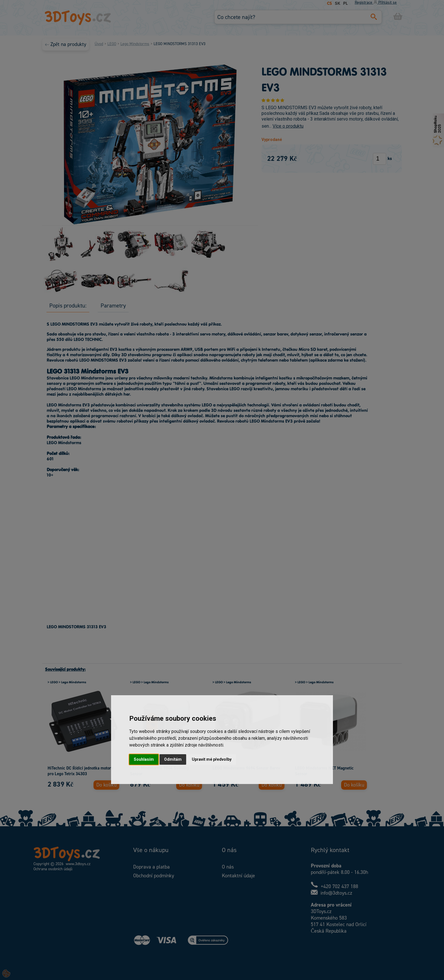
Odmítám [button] (173, 759)
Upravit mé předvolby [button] (212, 759)
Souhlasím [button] (144, 759)
